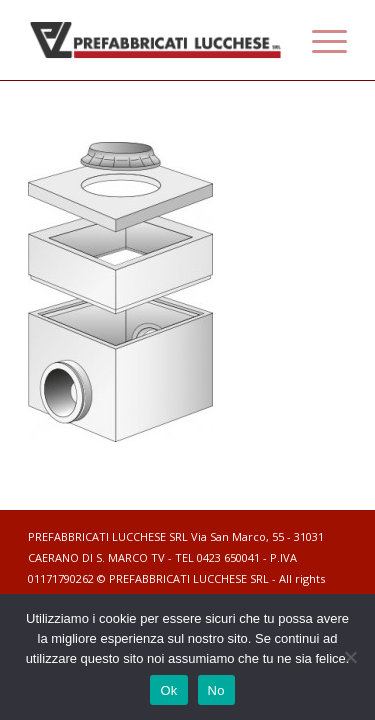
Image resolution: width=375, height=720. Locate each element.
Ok (168, 690)
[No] (350, 657)
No (216, 690)
